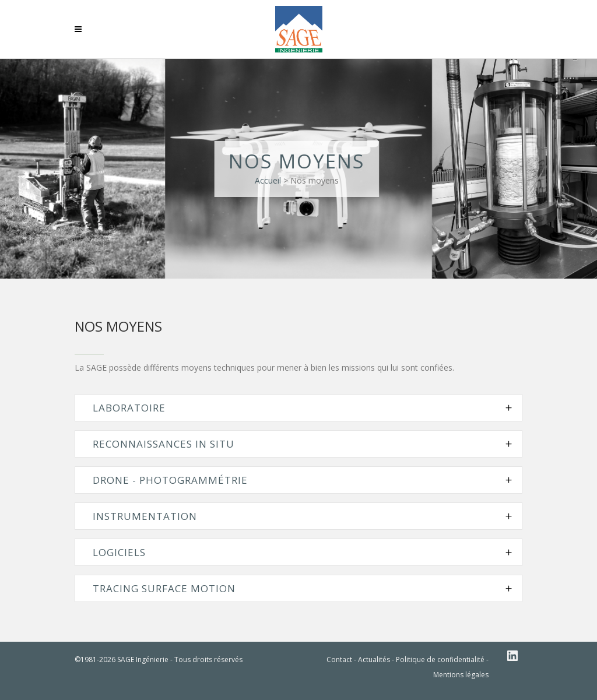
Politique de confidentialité (440, 659)
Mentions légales (461, 675)
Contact (339, 659)
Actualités (374, 659)
